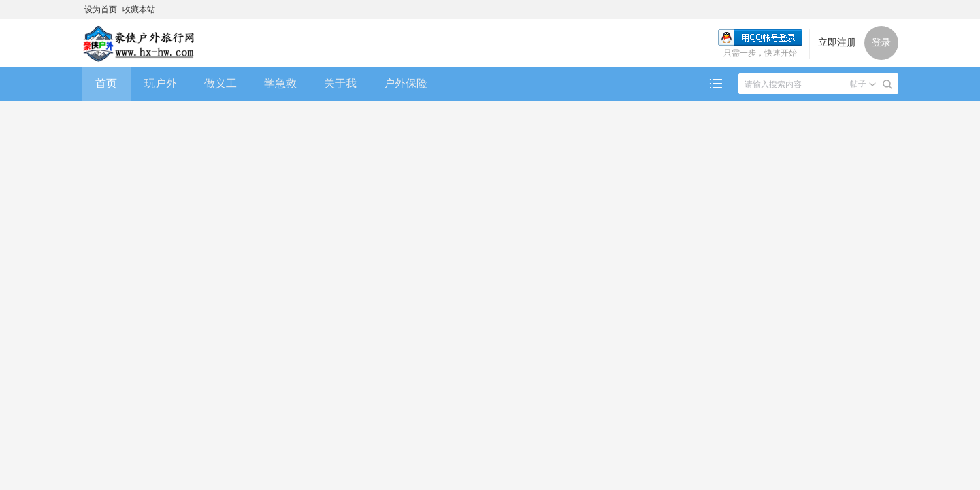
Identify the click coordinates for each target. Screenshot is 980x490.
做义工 (220, 83)
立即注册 (837, 43)
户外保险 (406, 83)
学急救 (280, 83)
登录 (881, 43)
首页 (106, 83)
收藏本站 (139, 10)
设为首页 (101, 10)
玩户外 (161, 83)
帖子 (858, 84)
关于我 (340, 83)
